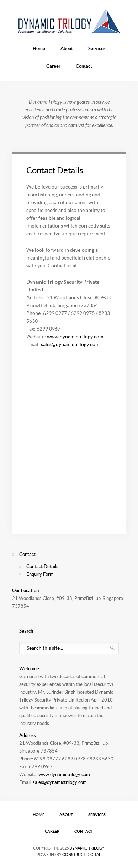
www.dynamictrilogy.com (75, 337)
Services (97, 48)
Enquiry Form (40, 574)
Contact (84, 66)
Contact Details (54, 170)
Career (53, 66)
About (67, 48)
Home (39, 48)
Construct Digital (82, 855)
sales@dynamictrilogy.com (70, 344)
